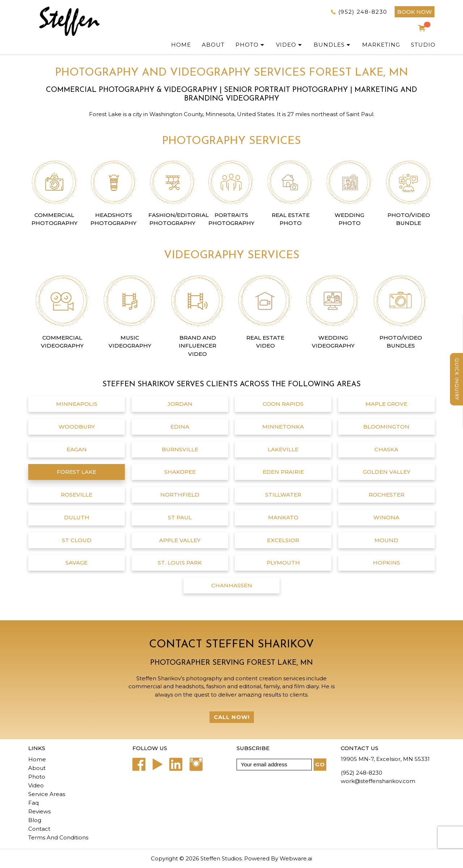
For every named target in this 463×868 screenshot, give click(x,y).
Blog (35, 820)
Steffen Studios (221, 858)
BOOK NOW (415, 12)
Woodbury (77, 427)
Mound (386, 540)
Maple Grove (386, 404)
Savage (77, 563)
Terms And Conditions (58, 837)
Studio (423, 45)
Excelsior (283, 540)
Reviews (39, 811)
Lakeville (283, 449)
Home (181, 45)
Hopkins (386, 563)
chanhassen (232, 585)
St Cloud (77, 540)
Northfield (180, 495)
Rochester (386, 495)
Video (286, 45)
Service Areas (47, 794)
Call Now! (232, 717)
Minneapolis (77, 404)
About (37, 768)
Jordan (180, 404)
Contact (39, 829)
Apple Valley (180, 540)
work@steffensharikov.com (378, 781)
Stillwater (283, 495)
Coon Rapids (283, 404)
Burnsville (180, 449)
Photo (37, 777)
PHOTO (247, 45)
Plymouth (283, 563)
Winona (386, 517)
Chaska (386, 449)
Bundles (329, 45)
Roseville (77, 495)
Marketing (381, 45)
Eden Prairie (283, 472)
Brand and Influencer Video (197, 346)
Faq (33, 803)
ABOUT (213, 45)
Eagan (77, 449)
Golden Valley (386, 472)
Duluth (77, 517)
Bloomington (386, 427)
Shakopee (180, 472)
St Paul (180, 517)
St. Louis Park (180, 563)
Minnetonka (283, 427)
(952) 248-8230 (363, 12)
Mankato (283, 517)
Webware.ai (296, 858)
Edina (180, 427)
